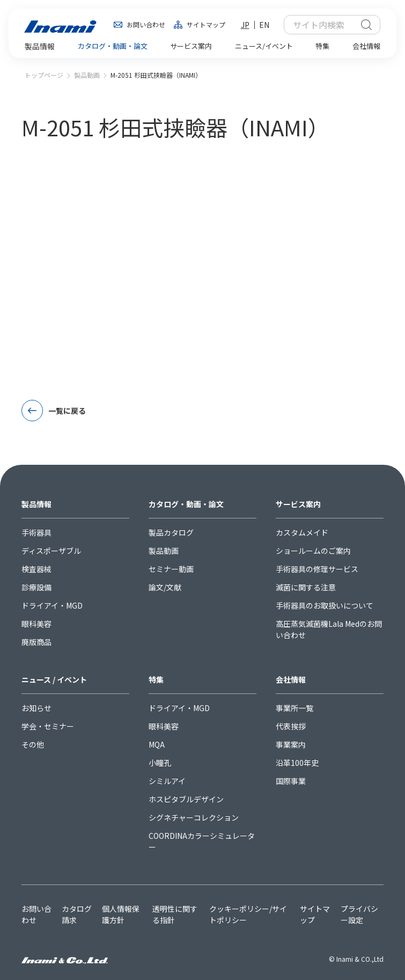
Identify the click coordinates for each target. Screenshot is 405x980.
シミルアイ (167, 781)
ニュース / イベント (54, 679)
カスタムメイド (302, 532)
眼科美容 (36, 624)
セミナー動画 (171, 569)
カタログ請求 (77, 914)
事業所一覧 (294, 708)
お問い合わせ (146, 24)
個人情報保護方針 (121, 914)
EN (264, 25)
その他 (33, 744)
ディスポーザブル (51, 551)
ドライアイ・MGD (52, 605)
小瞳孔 (160, 763)
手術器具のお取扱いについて (325, 605)
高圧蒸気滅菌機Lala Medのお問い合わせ (329, 629)
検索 (366, 25)
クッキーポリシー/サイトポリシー (248, 914)
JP (245, 25)
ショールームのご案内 (313, 551)
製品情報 (36, 504)
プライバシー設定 (359, 914)
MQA (157, 744)
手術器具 (36, 532)
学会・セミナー (48, 726)
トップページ (44, 75)
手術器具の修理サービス (317, 569)
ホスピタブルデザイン (186, 799)
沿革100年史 (297, 763)
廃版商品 (36, 642)
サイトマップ (206, 24)
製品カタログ (171, 532)
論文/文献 (165, 587)
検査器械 (36, 569)
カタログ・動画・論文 (186, 504)
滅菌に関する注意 (306, 587)
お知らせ (36, 708)
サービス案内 (298, 504)
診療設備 (36, 587)
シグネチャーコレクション (194, 817)
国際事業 (291, 781)
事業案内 (291, 744)
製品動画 (87, 75)
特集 (156, 679)
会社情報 (291, 679)
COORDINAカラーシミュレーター (202, 841)
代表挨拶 (291, 726)
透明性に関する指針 (175, 914)
